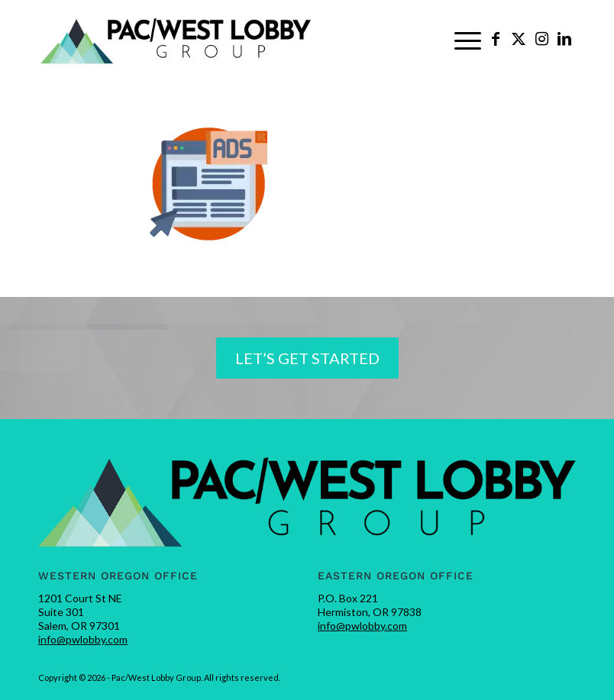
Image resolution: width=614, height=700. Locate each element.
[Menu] (468, 39)
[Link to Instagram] (541, 38)
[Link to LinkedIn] (564, 38)
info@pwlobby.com (83, 639)
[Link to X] (519, 38)
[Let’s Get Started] (307, 358)
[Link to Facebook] (496, 38)
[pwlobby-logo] (176, 39)
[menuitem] (468, 39)
